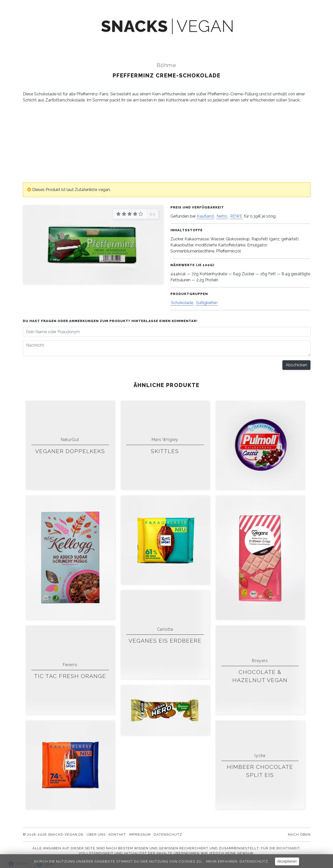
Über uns (215, 41)
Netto (222, 216)
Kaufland (205, 216)
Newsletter (158, 41)
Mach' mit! (122, 41)
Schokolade (182, 303)
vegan (205, 26)
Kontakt (245, 41)
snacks (135, 26)
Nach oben (299, 834)
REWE (236, 216)
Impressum (140, 834)
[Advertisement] (167, 143)
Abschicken (296, 365)
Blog (188, 41)
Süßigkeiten (207, 303)
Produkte (90, 41)
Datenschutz (168, 834)
